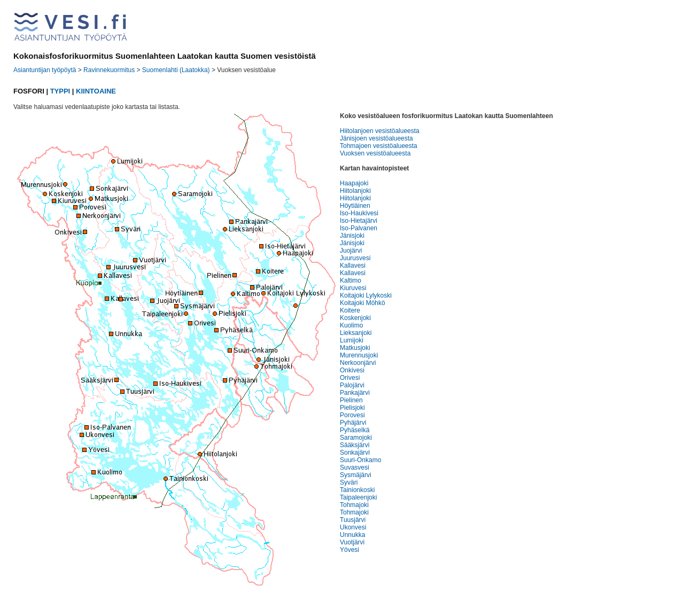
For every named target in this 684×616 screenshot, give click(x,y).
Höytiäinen (355, 206)
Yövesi (349, 550)
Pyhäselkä (355, 430)
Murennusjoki (359, 355)
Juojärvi (351, 251)
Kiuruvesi (353, 288)
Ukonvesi (353, 527)
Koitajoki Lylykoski (366, 295)
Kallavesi (353, 266)
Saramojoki (356, 438)
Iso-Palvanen (359, 228)
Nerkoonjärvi (358, 363)
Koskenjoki (355, 318)
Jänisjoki (352, 236)
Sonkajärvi (355, 453)
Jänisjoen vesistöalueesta (376, 138)
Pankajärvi (355, 393)
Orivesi (350, 378)
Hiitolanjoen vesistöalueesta (380, 131)
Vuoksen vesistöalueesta (375, 153)
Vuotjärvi (352, 542)
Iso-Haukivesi (359, 213)
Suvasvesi (355, 467)
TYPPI (60, 91)
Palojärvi (352, 385)
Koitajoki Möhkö (363, 303)
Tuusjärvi (353, 520)
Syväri (349, 482)
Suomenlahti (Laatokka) (176, 70)
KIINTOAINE (96, 91)
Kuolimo (351, 325)
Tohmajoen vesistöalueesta (379, 146)
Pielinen (351, 400)
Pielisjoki (352, 408)
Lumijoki (352, 340)
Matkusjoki (355, 348)
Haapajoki (354, 183)
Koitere (350, 310)
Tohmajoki (354, 505)
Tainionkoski (357, 490)
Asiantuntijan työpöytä (45, 70)
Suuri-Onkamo (360, 460)
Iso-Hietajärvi (359, 221)
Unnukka (352, 535)
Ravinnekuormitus (109, 70)
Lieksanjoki (356, 333)
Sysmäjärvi (356, 475)
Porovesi (352, 415)
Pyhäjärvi (353, 423)
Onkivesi (352, 370)
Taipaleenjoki (358, 497)
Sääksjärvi (355, 445)
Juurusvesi (355, 258)
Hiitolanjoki (355, 191)
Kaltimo (351, 280)
